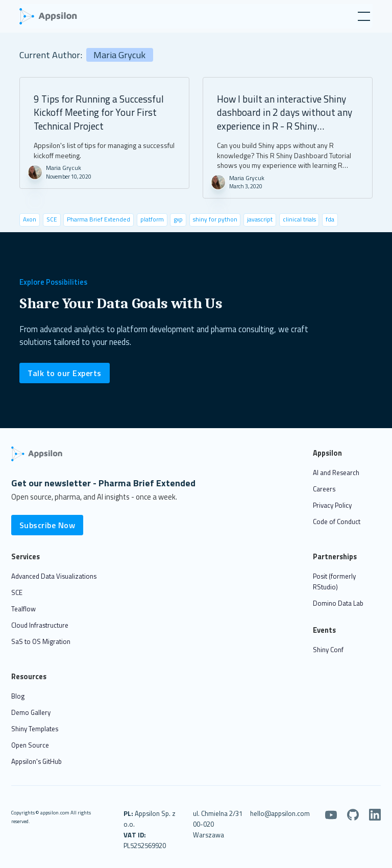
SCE (17, 592)
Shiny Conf (328, 650)
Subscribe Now (47, 525)
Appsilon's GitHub (36, 761)
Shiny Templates (35, 729)
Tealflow (23, 609)
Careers (324, 489)
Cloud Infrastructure (40, 625)
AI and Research (336, 473)
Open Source (30, 745)
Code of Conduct (337, 522)
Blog (18, 696)
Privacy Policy (332, 505)
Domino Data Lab (338, 603)
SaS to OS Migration (41, 641)
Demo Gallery (31, 712)
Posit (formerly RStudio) (334, 581)
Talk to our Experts (65, 373)
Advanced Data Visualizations (54, 576)
